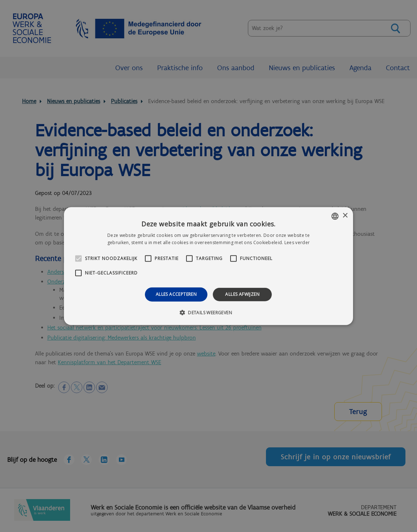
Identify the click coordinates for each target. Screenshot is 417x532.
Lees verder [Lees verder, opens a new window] (297, 242)
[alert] (208, 266)
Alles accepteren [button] (176, 294)
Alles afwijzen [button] (242, 294)
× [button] (345, 216)
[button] (208, 312)
